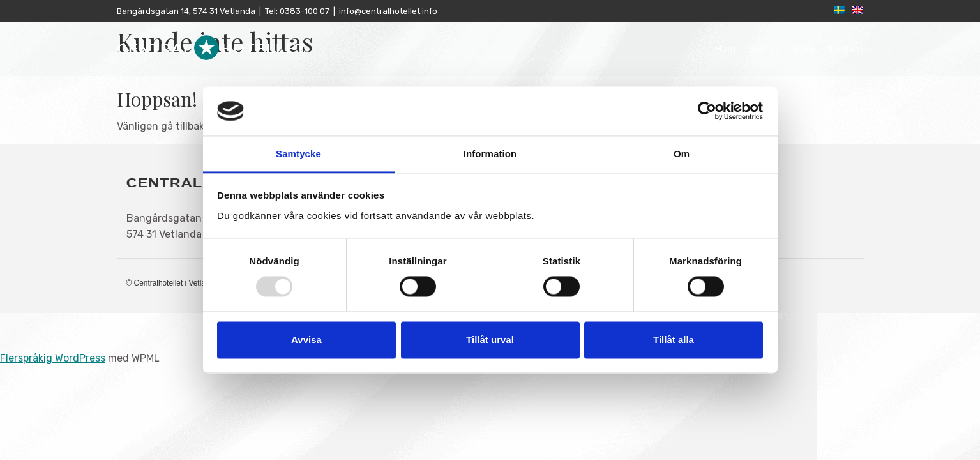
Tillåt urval (490, 340)
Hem (725, 48)
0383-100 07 (304, 11)
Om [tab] (682, 154)
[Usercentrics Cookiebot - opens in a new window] (707, 111)
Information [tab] (490, 154)
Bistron (765, 48)
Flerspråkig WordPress (53, 358)
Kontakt (846, 48)
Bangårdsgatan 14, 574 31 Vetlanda (186, 11)
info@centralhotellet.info (388, 11)
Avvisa (306, 340)
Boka (805, 48)
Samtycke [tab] (298, 154)
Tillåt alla (674, 340)
